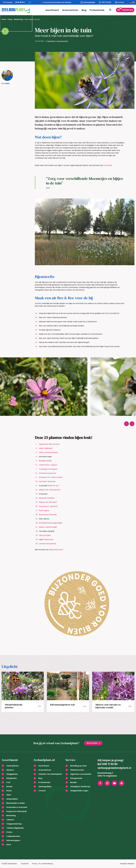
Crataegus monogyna (48, 469)
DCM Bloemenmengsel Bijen (51, 523)
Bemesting (11, 816)
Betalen (74, 782)
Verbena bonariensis (48, 544)
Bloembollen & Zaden (16, 803)
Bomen (9, 787)
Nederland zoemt (56, 550)
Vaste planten (12, 766)
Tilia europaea (45, 535)
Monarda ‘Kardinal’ (47, 498)
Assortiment (52, 10)
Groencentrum (70, 10)
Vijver (9, 795)
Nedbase (131, 864)
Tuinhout (10, 820)
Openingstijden (89, 2)
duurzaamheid (62, 41)
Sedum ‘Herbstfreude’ (48, 527)
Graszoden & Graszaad (17, 807)
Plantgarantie (76, 778)
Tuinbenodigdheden (15, 828)
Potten (9, 832)
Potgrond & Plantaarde (17, 811)
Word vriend (92, 743)
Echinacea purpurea (47, 473)
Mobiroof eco (53, 486)
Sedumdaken (12, 799)
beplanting (51, 41)
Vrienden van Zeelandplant (50, 774)
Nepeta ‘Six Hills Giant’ (48, 502)
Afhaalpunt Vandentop (80, 787)
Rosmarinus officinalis (48, 515)
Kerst (9, 845)
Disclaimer (25, 864)
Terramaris (107, 165)
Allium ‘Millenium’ (46, 448)
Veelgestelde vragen (79, 791)
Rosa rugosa (44, 510)
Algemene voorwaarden (81, 774)
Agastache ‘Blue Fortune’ (49, 444)
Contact (121, 2)
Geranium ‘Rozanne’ (47, 481)
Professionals (97, 10)
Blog (84, 10)
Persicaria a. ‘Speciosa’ (48, 506)
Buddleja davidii (45, 461)
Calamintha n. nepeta (48, 465)
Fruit (8, 782)
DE (133, 2)
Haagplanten (12, 774)
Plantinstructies (77, 770)
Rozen (9, 791)
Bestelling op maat (78, 766)
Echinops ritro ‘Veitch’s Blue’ (51, 477)
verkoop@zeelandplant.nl (114, 768)
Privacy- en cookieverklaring (42, 864)
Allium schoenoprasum (48, 452)
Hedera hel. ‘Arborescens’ (50, 490)
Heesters (10, 770)
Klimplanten (12, 778)
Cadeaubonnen (13, 836)
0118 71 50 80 (106, 2)
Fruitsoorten (48, 539)
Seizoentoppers (13, 840)
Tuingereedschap (14, 824)
